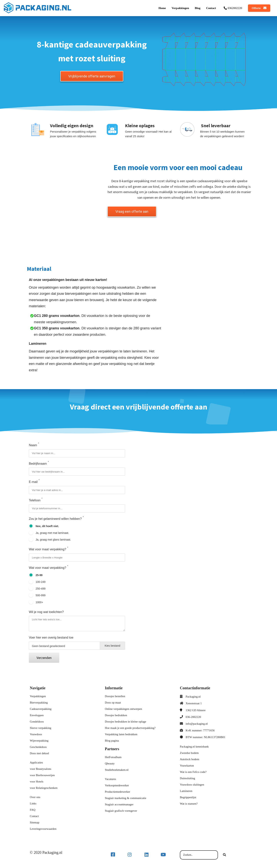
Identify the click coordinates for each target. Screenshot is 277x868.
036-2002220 (193, 718)
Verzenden (44, 658)
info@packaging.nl (197, 724)
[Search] (224, 856)
